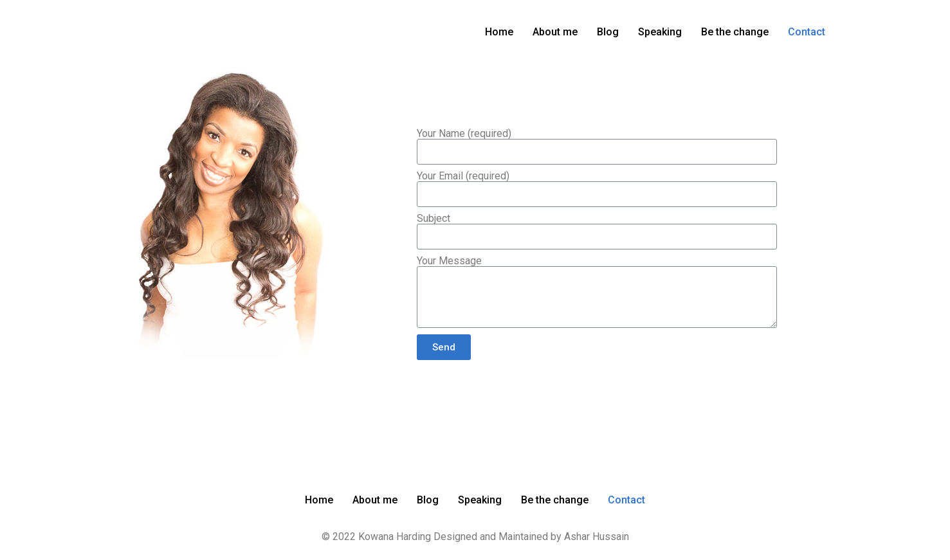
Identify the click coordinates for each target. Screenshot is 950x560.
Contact (807, 32)
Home (499, 32)
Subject (434, 219)
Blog (608, 32)
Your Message (449, 261)
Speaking (660, 32)
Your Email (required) (463, 176)
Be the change (735, 32)
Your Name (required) (464, 134)
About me (555, 32)
